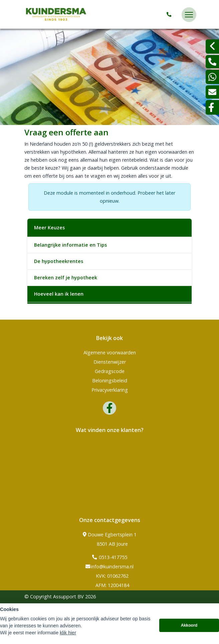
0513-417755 (110, 557)
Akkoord (189, 625)
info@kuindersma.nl (109, 567)
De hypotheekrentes (59, 261)
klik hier (68, 633)
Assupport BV (68, 596)
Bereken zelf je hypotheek (66, 277)
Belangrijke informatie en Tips (70, 245)
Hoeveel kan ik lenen (59, 294)
